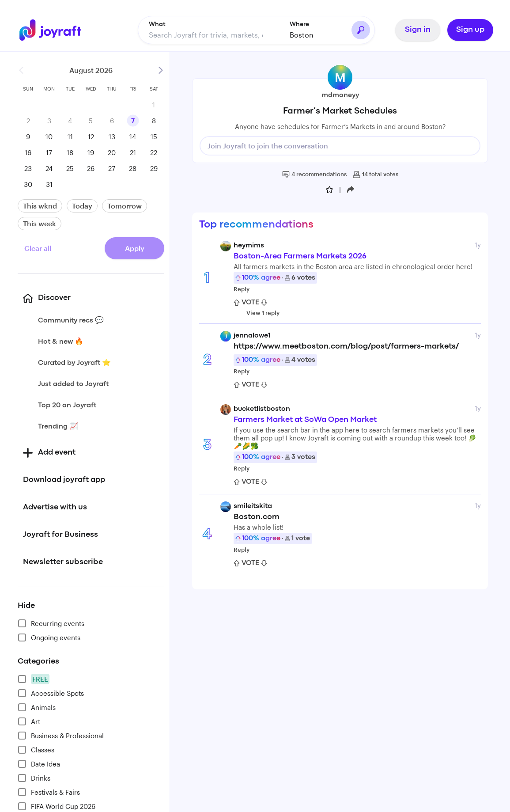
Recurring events (51, 622)
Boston (302, 33)
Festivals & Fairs (49, 790)
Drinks (34, 776)
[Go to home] (50, 28)
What (157, 23)
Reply (242, 287)
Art (29, 720)
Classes (36, 748)
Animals (37, 706)
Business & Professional (61, 734)
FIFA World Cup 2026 (57, 804)
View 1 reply (263, 311)
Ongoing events (49, 636)
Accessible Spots (51, 691)
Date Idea (39, 762)
